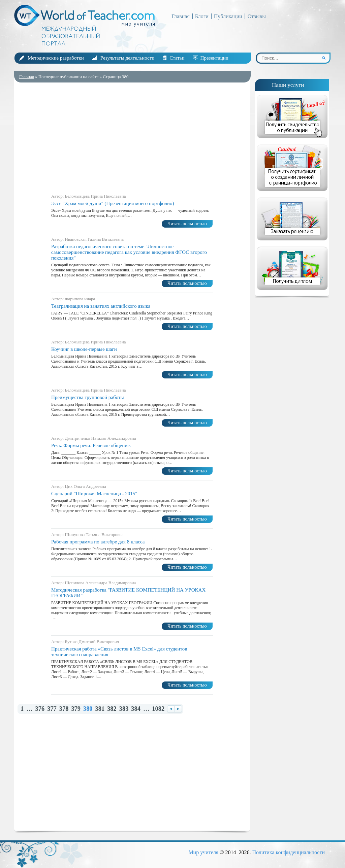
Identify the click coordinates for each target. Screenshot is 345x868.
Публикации (228, 16)
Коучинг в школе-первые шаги (84, 349)
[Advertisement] (132, 136)
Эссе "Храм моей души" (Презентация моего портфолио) (113, 203)
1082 (158, 709)
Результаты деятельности (127, 58)
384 (136, 709)
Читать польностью (187, 224)
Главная (181, 16)
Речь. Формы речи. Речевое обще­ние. (91, 445)
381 (100, 709)
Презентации (214, 58)
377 (52, 709)
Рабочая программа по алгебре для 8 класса (98, 542)
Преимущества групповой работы (88, 397)
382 (112, 709)
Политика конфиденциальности (288, 852)
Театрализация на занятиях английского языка (101, 306)
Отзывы (257, 16)
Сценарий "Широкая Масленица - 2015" (94, 494)
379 (76, 709)
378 (64, 709)
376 (40, 709)
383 (124, 709)
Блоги (202, 16)
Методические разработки (56, 58)
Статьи (177, 58)
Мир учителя (203, 852)
